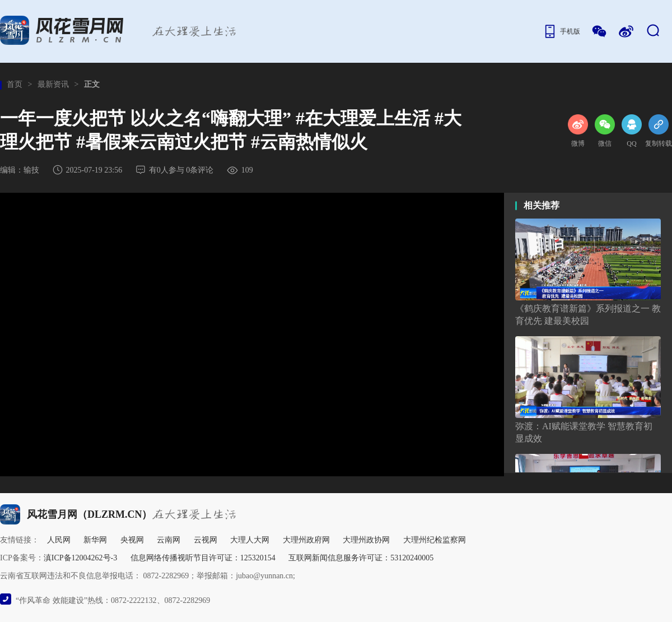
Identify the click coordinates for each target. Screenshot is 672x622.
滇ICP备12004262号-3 (80, 558)
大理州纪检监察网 (435, 540)
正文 (92, 84)
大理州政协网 (366, 540)
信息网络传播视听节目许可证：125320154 (203, 558)
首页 (15, 84)
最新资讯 (53, 84)
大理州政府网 (306, 540)
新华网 (95, 540)
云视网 (206, 540)
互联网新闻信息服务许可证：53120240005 (361, 558)
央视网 (132, 540)
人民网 (59, 540)
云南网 (169, 540)
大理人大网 (250, 540)
